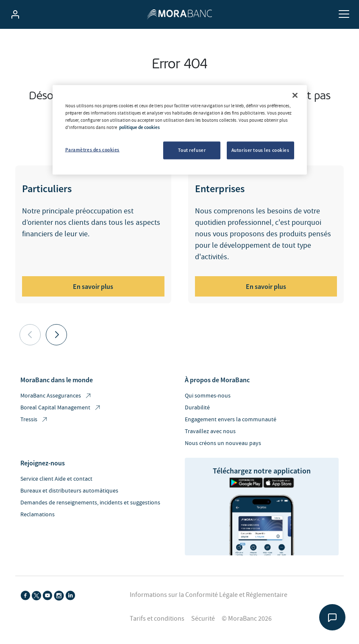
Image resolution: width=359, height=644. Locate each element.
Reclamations (38, 515)
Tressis (34, 420)
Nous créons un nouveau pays (223, 443)
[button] (56, 335)
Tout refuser (192, 150)
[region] (180, 130)
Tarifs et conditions (157, 619)
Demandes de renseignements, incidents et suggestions (90, 503)
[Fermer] (295, 95)
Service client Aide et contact (56, 479)
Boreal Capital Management (61, 408)
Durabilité (197, 408)
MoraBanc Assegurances (56, 396)
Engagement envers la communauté (231, 420)
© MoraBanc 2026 (247, 619)
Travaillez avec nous (210, 431)
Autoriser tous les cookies (260, 150)
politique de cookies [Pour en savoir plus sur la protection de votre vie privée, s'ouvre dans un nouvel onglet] (139, 127)
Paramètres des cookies (93, 149)
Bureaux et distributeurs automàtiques (69, 491)
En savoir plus (93, 286)
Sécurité (203, 619)
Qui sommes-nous (208, 396)
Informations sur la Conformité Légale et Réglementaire (209, 595)
